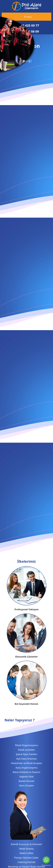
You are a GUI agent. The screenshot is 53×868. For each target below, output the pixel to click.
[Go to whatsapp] (46, 860)
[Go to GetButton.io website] (46, 865)
